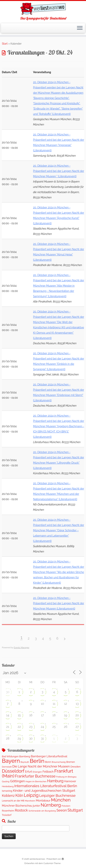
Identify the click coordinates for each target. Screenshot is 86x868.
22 (19, 727)
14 (8, 715)
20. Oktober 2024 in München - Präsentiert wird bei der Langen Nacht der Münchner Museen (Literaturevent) (59, 603)
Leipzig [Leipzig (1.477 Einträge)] (31, 795)
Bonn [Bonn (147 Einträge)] (48, 762)
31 (42, 738)
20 (77, 715)
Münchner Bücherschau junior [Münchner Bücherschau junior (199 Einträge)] (21, 806)
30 (8, 692)
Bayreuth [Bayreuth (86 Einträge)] (25, 762)
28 (8, 738)
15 (19, 715)
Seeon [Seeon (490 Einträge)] (62, 810)
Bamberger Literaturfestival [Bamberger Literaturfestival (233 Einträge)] (49, 756)
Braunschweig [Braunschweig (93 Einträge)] (59, 762)
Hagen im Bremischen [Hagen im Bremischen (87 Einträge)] (36, 782)
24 (42, 727)
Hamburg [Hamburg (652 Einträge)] (55, 781)
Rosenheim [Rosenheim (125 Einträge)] (8, 811)
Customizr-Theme (52, 863)
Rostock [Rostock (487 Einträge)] (21, 810)
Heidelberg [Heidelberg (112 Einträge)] (8, 786)
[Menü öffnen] (80, 28)
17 (42, 715)
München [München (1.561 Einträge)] (61, 800)
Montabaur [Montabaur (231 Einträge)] (43, 801)
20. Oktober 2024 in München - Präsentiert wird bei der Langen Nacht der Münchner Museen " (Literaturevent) (59, 171)
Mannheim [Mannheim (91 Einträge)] (30, 801)
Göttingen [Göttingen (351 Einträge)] (17, 781)
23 (31, 727)
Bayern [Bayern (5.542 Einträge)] (11, 761)
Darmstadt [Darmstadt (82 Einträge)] (7, 767)
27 (77, 727)
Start (5, 44)
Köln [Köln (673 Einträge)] (19, 795)
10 (42, 704)
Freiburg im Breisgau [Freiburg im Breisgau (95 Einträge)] (66, 777)
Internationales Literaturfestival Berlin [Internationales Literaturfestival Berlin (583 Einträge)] (46, 786)
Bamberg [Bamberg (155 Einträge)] (25, 756)
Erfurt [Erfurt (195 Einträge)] (28, 772)
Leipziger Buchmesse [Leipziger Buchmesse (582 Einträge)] (57, 796)
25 (54, 727)
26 (66, 727)
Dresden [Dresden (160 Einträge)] (76, 767)
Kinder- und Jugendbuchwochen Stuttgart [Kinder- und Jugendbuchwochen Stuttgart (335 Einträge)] (44, 791)
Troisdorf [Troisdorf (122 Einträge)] (7, 815)
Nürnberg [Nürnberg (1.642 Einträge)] (51, 805)
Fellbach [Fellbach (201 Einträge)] (48, 772)
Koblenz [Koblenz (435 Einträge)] (8, 796)
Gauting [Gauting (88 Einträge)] (6, 782)
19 (66, 715)
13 (77, 704)
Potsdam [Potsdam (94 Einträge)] (66, 806)
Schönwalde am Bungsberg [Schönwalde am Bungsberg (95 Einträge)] (42, 811)
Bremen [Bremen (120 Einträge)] (71, 762)
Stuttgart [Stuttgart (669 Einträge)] (75, 810)
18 (54, 715)
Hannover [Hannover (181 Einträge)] (70, 781)
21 (8, 727)
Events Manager (22, 648)
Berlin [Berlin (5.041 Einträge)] (37, 761)
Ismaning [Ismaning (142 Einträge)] (7, 791)
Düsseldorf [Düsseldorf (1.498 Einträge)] (13, 771)
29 (19, 738)
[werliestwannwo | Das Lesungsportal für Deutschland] (43, 9)
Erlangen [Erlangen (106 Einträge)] (37, 772)
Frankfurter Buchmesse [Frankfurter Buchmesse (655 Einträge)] (35, 776)
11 (54, 704)
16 (31, 715)
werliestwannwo (37, 859)
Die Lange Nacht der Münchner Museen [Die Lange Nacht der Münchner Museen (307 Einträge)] (41, 766)
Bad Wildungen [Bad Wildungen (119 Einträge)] (10, 756)
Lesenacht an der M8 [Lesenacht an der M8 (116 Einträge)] (13, 801)
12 (65, 704)
